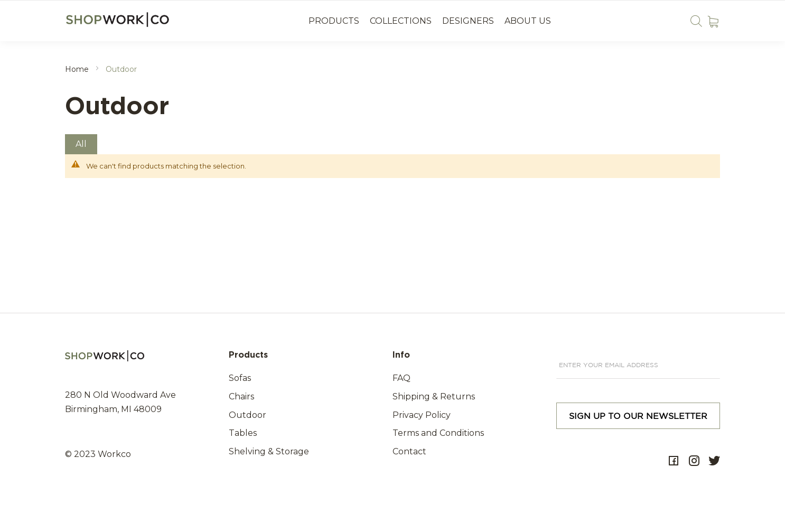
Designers (468, 21)
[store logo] (119, 20)
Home (78, 69)
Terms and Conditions (438, 433)
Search (696, 21)
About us (528, 21)
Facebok (674, 461)
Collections (401, 21)
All (81, 144)
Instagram (694, 461)
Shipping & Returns (434, 396)
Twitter (714, 461)
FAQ (401, 378)
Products (334, 21)
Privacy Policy (422, 415)
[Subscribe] (638, 416)
